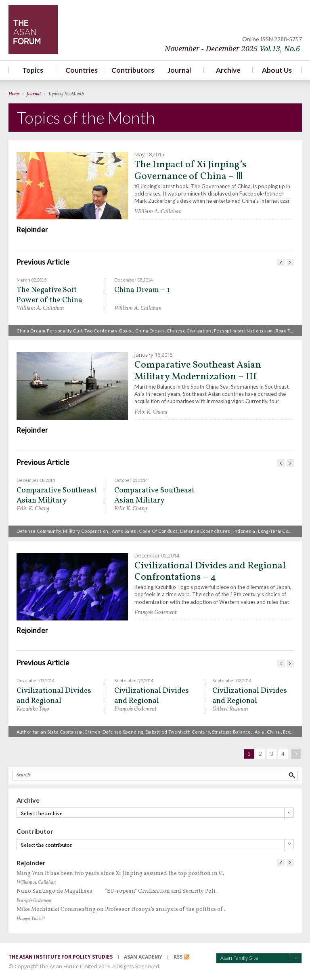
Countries (82, 70)
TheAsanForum (33, 29)
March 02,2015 (31, 280)
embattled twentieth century (178, 732)
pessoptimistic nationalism (243, 331)
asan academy (143, 957)
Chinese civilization (189, 331)
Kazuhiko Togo (33, 709)
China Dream (31, 331)
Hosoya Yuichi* (31, 919)
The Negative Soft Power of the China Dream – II (49, 295)
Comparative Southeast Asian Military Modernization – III (198, 371)
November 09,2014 (36, 680)
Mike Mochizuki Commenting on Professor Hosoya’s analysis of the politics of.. (121, 910)
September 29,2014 (134, 680)
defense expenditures (205, 531)
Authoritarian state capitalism (50, 732)
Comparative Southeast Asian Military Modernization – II (57, 495)
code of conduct (158, 531)
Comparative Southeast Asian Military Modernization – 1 (154, 495)
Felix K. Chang (151, 412)
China (273, 732)
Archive (228, 70)
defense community (39, 531)
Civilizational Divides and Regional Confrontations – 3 (54, 696)
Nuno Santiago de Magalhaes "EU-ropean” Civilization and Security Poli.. (117, 891)
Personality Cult (65, 331)
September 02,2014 (232, 680)
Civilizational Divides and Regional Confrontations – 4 (210, 572)
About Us (277, 70)
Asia (259, 732)
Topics (33, 70)
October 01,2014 (131, 480)
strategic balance (231, 732)
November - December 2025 (232, 49)
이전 (281, 263)
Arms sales (124, 531)
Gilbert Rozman (230, 709)
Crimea (92, 732)
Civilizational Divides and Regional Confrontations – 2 (250, 696)
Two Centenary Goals (108, 331)
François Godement (156, 613)
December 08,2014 (133, 280)
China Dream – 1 (142, 290)
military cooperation (86, 531)
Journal (179, 70)
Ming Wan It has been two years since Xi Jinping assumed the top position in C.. (121, 874)
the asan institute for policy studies (61, 957)
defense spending (123, 732)
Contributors (131, 70)
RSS (178, 957)
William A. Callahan (158, 212)
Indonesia (244, 531)
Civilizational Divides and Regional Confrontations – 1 (152, 696)
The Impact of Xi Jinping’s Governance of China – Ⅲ (190, 171)
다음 (290, 263)
